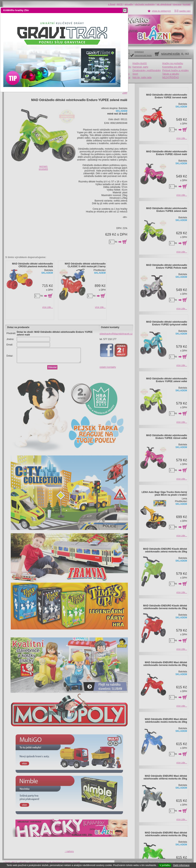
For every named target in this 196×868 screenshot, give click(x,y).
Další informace (181, 865)
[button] (125, 10)
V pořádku (165, 865)
